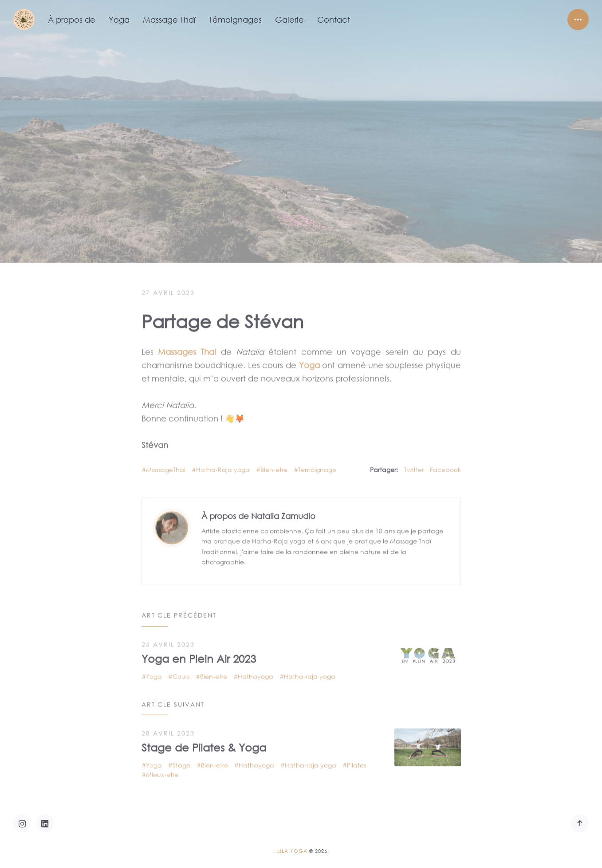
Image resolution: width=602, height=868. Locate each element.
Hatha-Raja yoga (223, 465)
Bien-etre (274, 465)
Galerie (289, 20)
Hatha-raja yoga (310, 672)
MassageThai (166, 465)
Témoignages (235, 20)
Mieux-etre (162, 770)
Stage (181, 761)
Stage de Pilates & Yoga (204, 743)
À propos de (72, 20)
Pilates (356, 761)
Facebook (445, 465)
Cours (181, 672)
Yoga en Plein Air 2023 (199, 654)
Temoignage (317, 465)
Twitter (414, 465)
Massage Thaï (169, 20)
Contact (334, 20)
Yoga (119, 20)
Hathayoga (256, 672)
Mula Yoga (290, 851)
